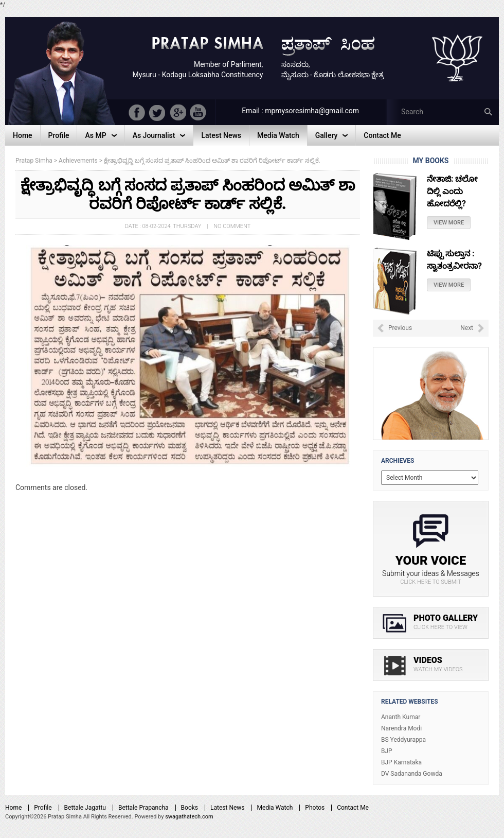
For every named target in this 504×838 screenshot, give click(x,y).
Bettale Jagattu (85, 808)
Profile (43, 808)
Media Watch (275, 808)
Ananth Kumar (401, 717)
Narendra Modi (401, 728)
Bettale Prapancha (143, 808)
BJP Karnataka (401, 762)
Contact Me (353, 808)
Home (13, 808)
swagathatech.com (189, 817)
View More (449, 223)
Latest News (228, 808)
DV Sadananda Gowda (412, 774)
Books (190, 808)
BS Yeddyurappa (403, 740)
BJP (387, 751)
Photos (315, 808)
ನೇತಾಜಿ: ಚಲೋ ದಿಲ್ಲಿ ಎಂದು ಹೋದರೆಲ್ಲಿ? (452, 191)
